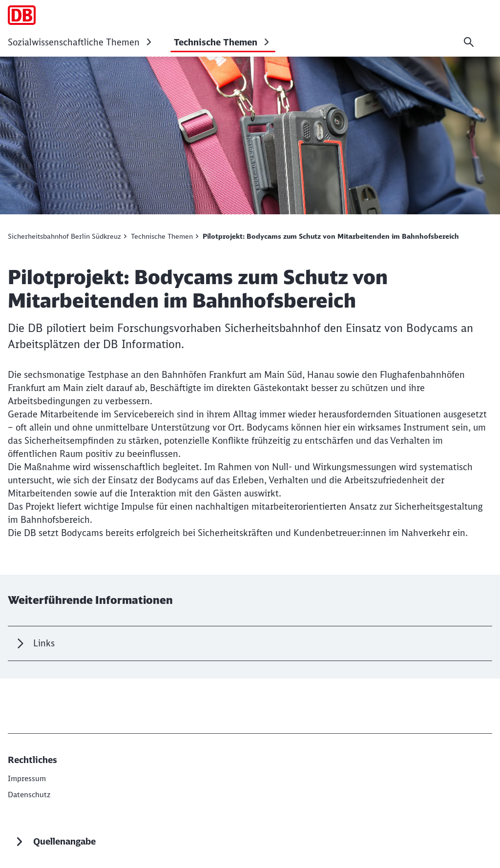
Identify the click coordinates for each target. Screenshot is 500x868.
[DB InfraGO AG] (28, 778)
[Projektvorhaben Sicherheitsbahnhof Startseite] (22, 15)
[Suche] (469, 42)
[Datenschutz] (30, 794)
